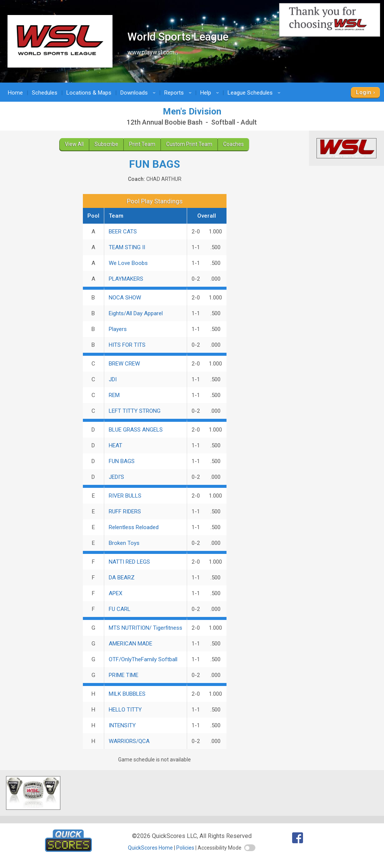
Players (118, 329)
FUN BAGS (122, 461)
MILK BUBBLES (127, 694)
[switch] (250, 848)
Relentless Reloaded (134, 527)
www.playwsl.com (151, 52)
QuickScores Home (150, 848)
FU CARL (120, 609)
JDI (113, 379)
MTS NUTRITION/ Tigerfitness (145, 628)
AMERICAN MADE (130, 644)
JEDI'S (116, 477)
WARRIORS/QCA (129, 741)
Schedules (45, 93)
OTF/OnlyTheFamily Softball (143, 659)
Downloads (139, 93)
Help (211, 93)
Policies (185, 848)
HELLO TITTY (125, 710)
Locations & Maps (89, 93)
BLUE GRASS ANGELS (136, 430)
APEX (115, 593)
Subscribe (106, 144)
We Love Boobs (128, 263)
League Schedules (255, 93)
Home (15, 93)
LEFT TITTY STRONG (135, 411)
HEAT (115, 445)
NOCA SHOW (125, 298)
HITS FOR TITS (127, 345)
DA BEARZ (122, 578)
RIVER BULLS (125, 496)
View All (74, 144)
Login (364, 92)
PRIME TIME (124, 675)
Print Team (142, 144)
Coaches (233, 144)
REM (114, 395)
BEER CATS (123, 232)
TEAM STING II (127, 247)
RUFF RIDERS (125, 511)
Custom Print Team (189, 144)
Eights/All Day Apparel (136, 313)
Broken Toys (124, 543)
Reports (179, 93)
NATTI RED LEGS (129, 562)
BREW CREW (124, 364)
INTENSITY (122, 725)
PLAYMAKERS (126, 279)
